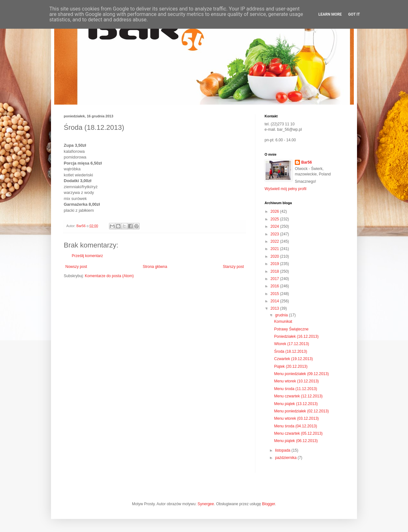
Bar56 (306, 162)
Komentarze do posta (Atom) (109, 276)
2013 (275, 308)
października (286, 458)
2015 (275, 294)
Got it (354, 14)
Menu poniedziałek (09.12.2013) (301, 374)
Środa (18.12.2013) (291, 351)
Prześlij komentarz (87, 256)
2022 (275, 241)
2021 (275, 249)
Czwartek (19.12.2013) (293, 359)
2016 (275, 286)
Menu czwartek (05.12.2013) (298, 433)
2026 (275, 211)
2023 (275, 234)
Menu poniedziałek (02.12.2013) (301, 411)
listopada (283, 450)
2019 (275, 264)
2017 (275, 279)
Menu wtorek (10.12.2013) (296, 381)
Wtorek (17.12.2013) (291, 344)
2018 (275, 271)
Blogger (269, 504)
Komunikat (283, 321)
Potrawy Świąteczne (291, 329)
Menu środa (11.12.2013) (296, 389)
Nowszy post (76, 267)
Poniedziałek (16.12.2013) (296, 336)
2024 (275, 226)
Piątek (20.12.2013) (291, 366)
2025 (275, 219)
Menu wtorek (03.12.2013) (296, 418)
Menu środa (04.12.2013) (296, 426)
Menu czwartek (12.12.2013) (298, 396)
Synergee (206, 504)
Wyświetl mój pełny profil (285, 189)
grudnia (282, 315)
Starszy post (233, 267)
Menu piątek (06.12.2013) (296, 441)
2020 (275, 256)
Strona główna (155, 267)
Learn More (330, 14)
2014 (275, 301)
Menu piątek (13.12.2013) (296, 404)
